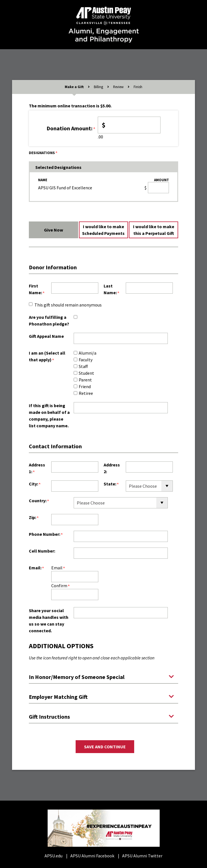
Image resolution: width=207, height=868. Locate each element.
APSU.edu (54, 856)
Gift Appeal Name (46, 336)
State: (111, 484)
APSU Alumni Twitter (142, 856)
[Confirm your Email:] (75, 595)
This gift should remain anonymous (68, 305)
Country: (39, 501)
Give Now (54, 230)
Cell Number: (42, 551)
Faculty (86, 360)
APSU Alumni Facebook (92, 856)
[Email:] (75, 577)
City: (35, 484)
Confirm (60, 586)
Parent (85, 380)
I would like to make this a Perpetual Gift (154, 230)
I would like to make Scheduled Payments (103, 230)
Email (58, 568)
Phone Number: (46, 534)
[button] (104, 676)
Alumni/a (88, 353)
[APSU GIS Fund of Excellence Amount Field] (158, 188)
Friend (85, 386)
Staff (83, 366)
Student (86, 373)
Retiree (86, 393)
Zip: (34, 517)
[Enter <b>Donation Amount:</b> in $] (129, 125)
